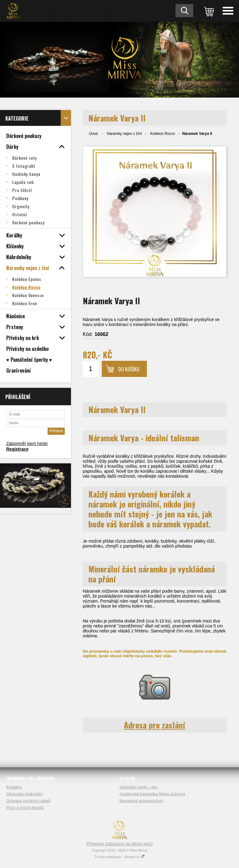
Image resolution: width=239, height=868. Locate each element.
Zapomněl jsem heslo (27, 443)
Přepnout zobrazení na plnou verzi (119, 844)
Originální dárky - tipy (139, 787)
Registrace (17, 449)
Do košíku (129, 369)
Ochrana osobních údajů (28, 801)
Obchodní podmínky (24, 794)
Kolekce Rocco (162, 134)
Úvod (93, 134)
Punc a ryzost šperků (25, 808)
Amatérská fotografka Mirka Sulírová (152, 794)
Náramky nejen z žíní (124, 134)
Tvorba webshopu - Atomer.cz (119, 857)
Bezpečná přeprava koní (141, 801)
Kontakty (14, 787)
